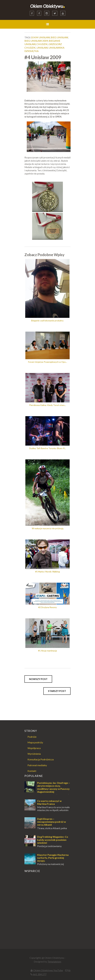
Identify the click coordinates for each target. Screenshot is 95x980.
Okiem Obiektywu (48, 6)
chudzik (42, 44)
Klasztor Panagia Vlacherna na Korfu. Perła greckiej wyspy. (53, 858)
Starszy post (57, 691)
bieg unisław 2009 (36, 41)
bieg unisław (59, 37)
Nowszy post (38, 679)
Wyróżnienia (34, 754)
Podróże (32, 737)
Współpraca (34, 748)
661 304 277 (40, 974)
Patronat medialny (37, 765)
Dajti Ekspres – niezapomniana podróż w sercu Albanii (52, 822)
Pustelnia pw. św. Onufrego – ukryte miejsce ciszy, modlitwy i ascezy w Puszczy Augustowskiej (54, 787)
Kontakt (32, 771)
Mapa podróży (35, 742)
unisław (42, 48)
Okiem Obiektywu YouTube (48, 970)
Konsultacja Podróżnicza (41, 759)
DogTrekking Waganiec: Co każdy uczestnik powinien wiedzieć (53, 840)
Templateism (54, 962)
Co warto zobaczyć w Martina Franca (49, 802)
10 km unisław (40, 37)
